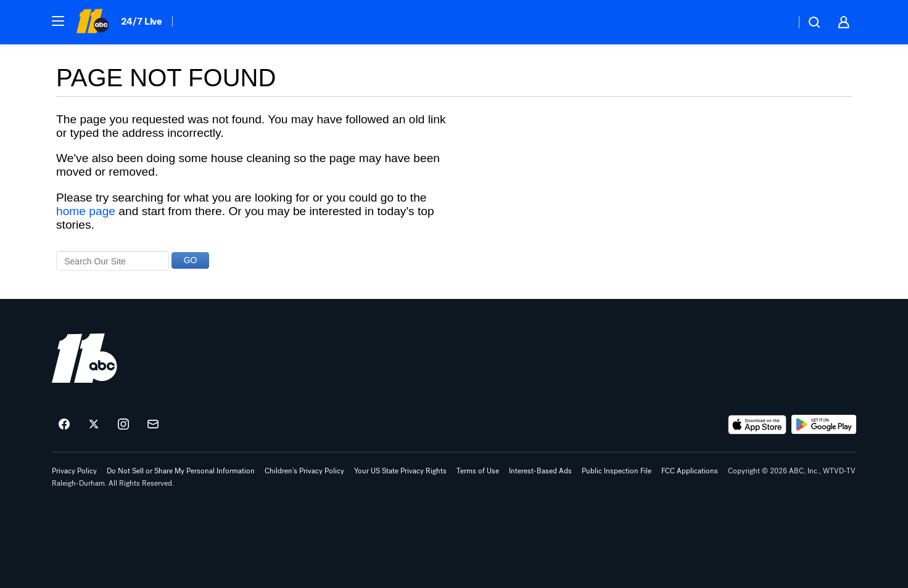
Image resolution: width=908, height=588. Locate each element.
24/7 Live (142, 21)
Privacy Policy (74, 471)
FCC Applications (690, 471)
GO (191, 260)
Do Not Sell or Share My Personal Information (181, 471)
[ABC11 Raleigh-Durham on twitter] (94, 425)
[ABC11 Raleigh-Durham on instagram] (123, 425)
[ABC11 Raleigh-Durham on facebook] (64, 425)
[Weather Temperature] (776, 22)
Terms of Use (478, 471)
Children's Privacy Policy (304, 471)
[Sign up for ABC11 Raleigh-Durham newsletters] (153, 425)
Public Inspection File (617, 471)
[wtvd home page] (85, 358)
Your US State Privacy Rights (400, 471)
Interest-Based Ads (540, 471)
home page (86, 211)
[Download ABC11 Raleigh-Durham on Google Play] (824, 425)
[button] (58, 21)
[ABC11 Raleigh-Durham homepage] (92, 22)
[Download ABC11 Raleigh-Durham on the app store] (757, 425)
